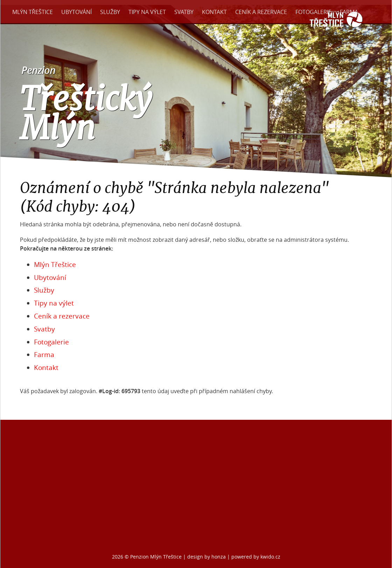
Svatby (184, 12)
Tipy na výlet (147, 12)
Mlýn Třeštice (33, 12)
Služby (110, 12)
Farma (349, 12)
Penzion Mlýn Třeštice (156, 557)
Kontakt (214, 12)
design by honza (207, 557)
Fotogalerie (313, 12)
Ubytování (76, 12)
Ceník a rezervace (261, 12)
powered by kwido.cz (256, 557)
